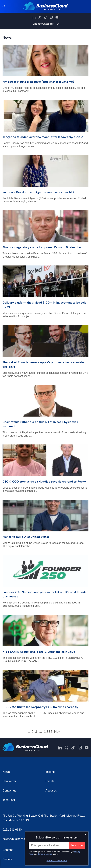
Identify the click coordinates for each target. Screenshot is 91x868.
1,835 (48, 732)
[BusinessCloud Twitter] (40, 17)
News (6, 772)
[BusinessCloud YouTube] (57, 17)
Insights (50, 772)
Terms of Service (45, 854)
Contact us (9, 791)
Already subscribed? (57, 861)
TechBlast (9, 800)
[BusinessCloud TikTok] (45, 17)
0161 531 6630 (12, 830)
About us (51, 791)
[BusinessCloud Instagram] (51, 17)
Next (58, 732)
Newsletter (9, 781)
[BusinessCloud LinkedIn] (34, 17)
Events (50, 781)
